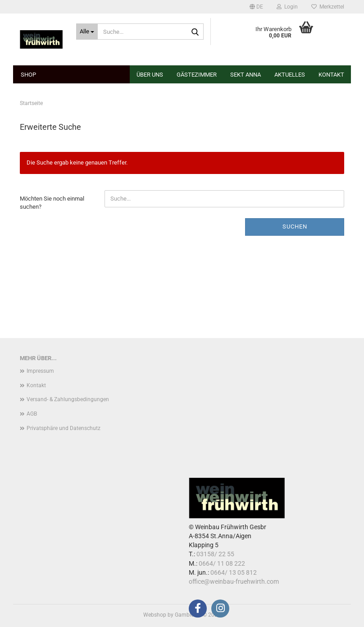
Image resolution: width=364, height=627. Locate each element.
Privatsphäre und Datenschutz (64, 428)
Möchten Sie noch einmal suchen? (52, 203)
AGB (32, 414)
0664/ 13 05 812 (234, 572)
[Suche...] (87, 32)
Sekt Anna (246, 75)
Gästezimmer (197, 75)
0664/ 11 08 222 (222, 563)
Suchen (295, 227)
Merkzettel (328, 7)
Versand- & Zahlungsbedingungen (68, 399)
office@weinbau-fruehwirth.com (234, 581)
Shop (28, 75)
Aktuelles (290, 75)
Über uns (150, 75)
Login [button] (287, 7)
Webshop (155, 615)
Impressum (40, 371)
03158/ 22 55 (215, 554)
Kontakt (331, 75)
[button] (256, 7)
